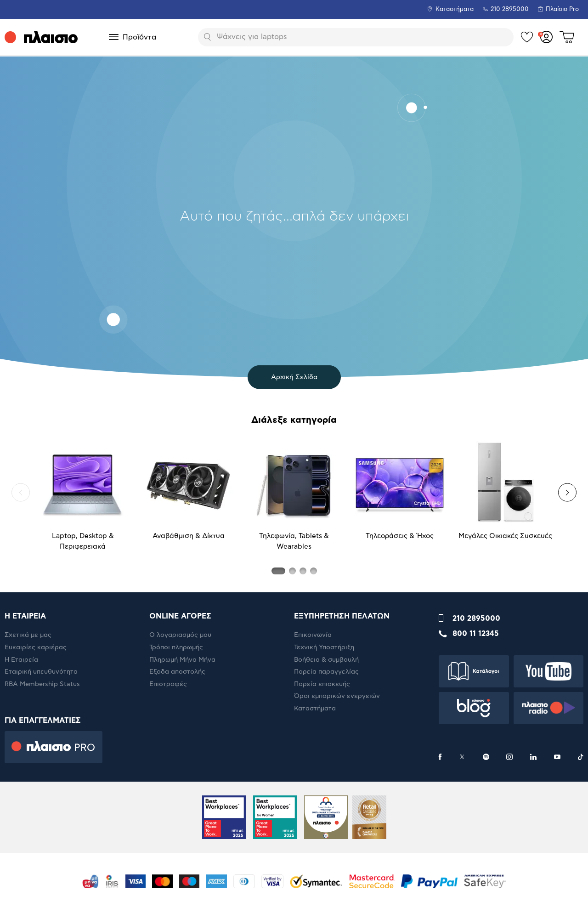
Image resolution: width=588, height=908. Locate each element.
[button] (21, 493)
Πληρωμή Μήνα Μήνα (182, 660)
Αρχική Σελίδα (294, 377)
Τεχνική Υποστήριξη (324, 647)
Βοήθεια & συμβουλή (326, 660)
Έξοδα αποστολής (177, 672)
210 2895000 (476, 619)
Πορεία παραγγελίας (326, 672)
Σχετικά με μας (28, 635)
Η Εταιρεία (21, 660)
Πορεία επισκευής (322, 684)
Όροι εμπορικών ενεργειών (337, 696)
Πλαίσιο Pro (562, 9)
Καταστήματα (455, 9)
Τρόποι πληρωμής (176, 647)
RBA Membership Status (42, 684)
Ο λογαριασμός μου (180, 635)
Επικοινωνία (313, 635)
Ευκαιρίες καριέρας (36, 647)
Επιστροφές (168, 684)
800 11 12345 (476, 634)
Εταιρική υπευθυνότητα (41, 672)
